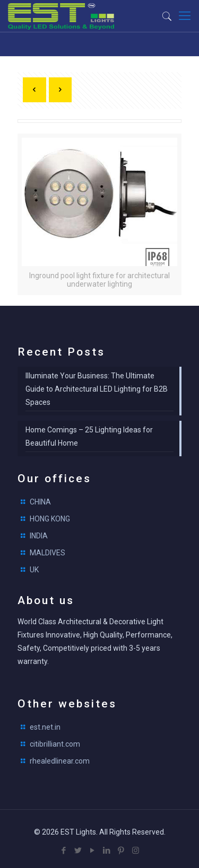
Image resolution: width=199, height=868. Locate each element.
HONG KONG (50, 519)
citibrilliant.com (55, 744)
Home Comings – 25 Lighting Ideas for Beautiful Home (89, 436)
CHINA (40, 502)
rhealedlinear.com (60, 761)
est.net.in (45, 727)
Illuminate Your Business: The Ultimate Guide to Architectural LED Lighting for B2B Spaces (97, 389)
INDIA (39, 536)
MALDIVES (47, 553)
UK (34, 570)
